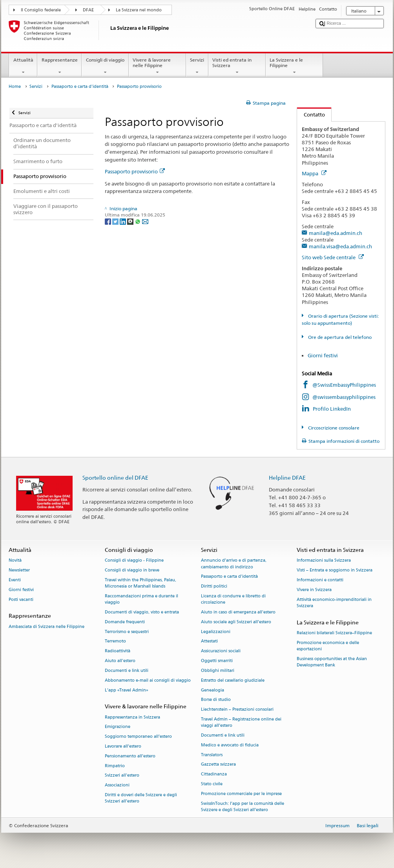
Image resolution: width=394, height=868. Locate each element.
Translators (212, 755)
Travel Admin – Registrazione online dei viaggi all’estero (241, 722)
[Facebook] (109, 221)
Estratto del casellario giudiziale (233, 680)
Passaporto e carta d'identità (80, 86)
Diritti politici (214, 587)
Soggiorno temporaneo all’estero (138, 737)
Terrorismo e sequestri (127, 632)
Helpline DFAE (287, 478)
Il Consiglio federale (41, 10)
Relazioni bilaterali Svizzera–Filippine (334, 633)
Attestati (209, 641)
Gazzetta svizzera (218, 765)
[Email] (145, 221)
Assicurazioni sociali (221, 651)
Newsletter (19, 570)
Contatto (311, 115)
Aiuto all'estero (120, 661)
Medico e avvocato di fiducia (230, 745)
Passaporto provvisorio (135, 171)
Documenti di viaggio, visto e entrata (142, 612)
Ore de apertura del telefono (339, 337)
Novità (15, 561)
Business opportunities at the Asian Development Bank (332, 662)
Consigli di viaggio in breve (132, 570)
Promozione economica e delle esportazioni (328, 646)
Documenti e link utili (127, 671)
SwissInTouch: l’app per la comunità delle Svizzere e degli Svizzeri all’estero (243, 807)
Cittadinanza (214, 774)
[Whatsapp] (138, 221)
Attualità (23, 66)
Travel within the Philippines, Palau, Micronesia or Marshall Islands (140, 583)
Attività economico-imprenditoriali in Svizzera (334, 603)
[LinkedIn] (123, 221)
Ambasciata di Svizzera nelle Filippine (47, 627)
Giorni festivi (323, 355)
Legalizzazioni (216, 632)
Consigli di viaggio (105, 66)
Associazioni (117, 785)
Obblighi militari (218, 671)
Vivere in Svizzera (314, 590)
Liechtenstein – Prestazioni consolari (237, 710)
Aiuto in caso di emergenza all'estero (238, 612)
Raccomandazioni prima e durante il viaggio (141, 599)
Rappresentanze (59, 66)
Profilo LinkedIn (332, 409)
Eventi (15, 580)
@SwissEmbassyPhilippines (344, 385)
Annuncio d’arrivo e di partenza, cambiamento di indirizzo (234, 564)
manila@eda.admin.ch (336, 233)
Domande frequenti (125, 622)
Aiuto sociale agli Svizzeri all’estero (236, 622)
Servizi (197, 66)
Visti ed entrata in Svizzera (237, 66)
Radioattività (118, 651)
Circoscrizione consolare (333, 428)
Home (15, 86)
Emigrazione (118, 727)
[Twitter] (116, 221)
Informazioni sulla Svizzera (324, 561)
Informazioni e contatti (320, 580)
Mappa (314, 173)
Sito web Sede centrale (333, 257)
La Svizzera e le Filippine (294, 66)
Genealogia (213, 690)
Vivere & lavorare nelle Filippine (157, 66)
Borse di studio (216, 700)
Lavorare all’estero (123, 746)
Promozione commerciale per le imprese (241, 794)
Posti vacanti (21, 600)
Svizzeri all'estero (122, 776)
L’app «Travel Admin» (127, 690)
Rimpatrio (115, 766)
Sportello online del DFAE (115, 478)
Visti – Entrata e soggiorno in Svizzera (335, 570)
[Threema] (131, 221)
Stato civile (212, 784)
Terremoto (115, 641)
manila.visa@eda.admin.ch (340, 246)
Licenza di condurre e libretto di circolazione (233, 599)
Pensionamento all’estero (130, 756)
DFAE (88, 10)
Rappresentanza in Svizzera (132, 717)
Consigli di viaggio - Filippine (134, 561)
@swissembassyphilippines (344, 397)
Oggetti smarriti (217, 661)
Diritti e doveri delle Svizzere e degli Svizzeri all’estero (141, 798)
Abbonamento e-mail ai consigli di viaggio (148, 680)
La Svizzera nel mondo (139, 10)
